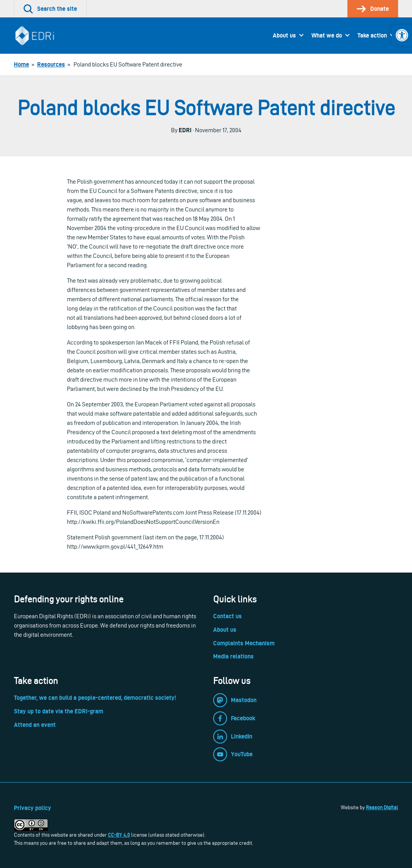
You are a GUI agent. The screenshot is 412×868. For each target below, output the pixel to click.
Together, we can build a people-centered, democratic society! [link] (95, 698)
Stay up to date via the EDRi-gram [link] (59, 711)
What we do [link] (327, 35)
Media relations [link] (233, 656)
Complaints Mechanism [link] (244, 643)
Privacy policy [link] (32, 808)
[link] (402, 35)
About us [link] (284, 35)
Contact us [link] (227, 616)
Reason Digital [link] (382, 807)
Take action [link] (372, 35)
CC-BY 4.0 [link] (119, 835)
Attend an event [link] (35, 725)
